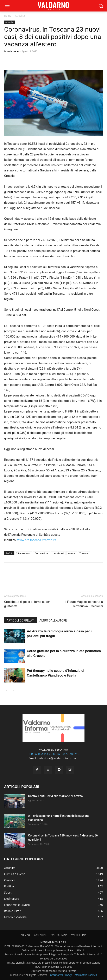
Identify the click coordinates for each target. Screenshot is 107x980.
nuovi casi (58, 553)
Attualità (20, 16)
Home (8, 16)
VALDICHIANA (59, 935)
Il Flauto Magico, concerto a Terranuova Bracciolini (84, 604)
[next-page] (13, 691)
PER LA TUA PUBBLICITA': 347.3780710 (53, 754)
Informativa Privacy (61, 975)
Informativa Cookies (85, 975)
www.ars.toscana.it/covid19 (36, 540)
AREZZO (25, 935)
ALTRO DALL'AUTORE (53, 620)
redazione (13, 51)
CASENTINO (41, 935)
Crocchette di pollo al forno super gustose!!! (27, 604)
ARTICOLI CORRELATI (21, 620)
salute (71, 553)
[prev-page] (7, 691)
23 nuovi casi (23, 553)
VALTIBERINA (79, 935)
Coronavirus (42, 553)
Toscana (84, 553)
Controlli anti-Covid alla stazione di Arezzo (55, 796)
